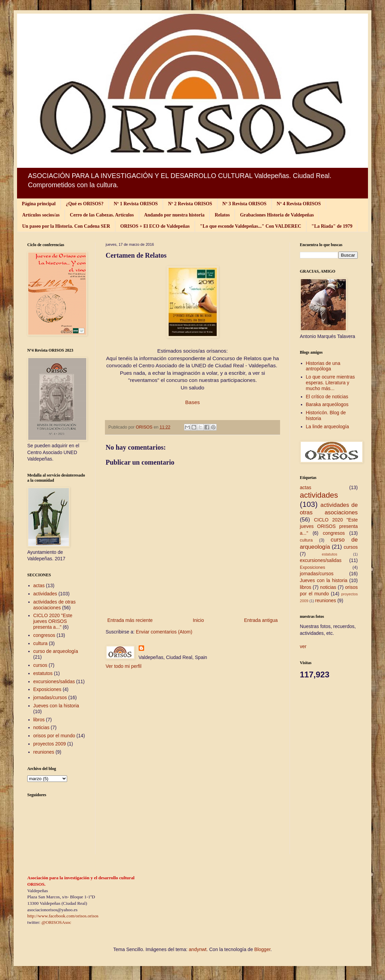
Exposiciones (48, 689)
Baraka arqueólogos (327, 404)
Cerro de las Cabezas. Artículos (102, 215)
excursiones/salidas (54, 681)
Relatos (222, 215)
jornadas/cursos (50, 697)
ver (303, 646)
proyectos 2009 (50, 744)
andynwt (198, 949)
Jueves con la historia (56, 706)
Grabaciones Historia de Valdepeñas (277, 215)
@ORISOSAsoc (56, 922)
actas (39, 585)
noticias (41, 727)
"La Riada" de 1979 (332, 226)
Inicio (198, 620)
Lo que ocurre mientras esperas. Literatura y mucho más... (330, 383)
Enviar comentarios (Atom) (164, 632)
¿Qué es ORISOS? (84, 204)
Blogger (262, 949)
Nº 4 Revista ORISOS (299, 204)
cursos (40, 665)
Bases (193, 402)
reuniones (44, 752)
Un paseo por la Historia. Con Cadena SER (66, 226)
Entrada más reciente (130, 620)
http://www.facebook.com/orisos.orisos (63, 916)
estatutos (43, 673)
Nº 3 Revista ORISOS (244, 204)
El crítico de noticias (327, 397)
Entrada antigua (261, 620)
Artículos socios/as (41, 215)
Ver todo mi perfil (124, 666)
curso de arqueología (56, 651)
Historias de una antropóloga (323, 366)
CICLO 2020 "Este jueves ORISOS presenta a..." (53, 621)
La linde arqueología (328, 427)
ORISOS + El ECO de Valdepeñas (155, 226)
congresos (44, 635)
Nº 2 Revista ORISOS (190, 204)
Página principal (39, 204)
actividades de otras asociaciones (55, 605)
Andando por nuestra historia (174, 215)
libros (39, 720)
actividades (45, 594)
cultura (41, 643)
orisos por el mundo (54, 736)
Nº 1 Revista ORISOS (136, 204)
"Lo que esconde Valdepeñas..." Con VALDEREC (251, 226)
